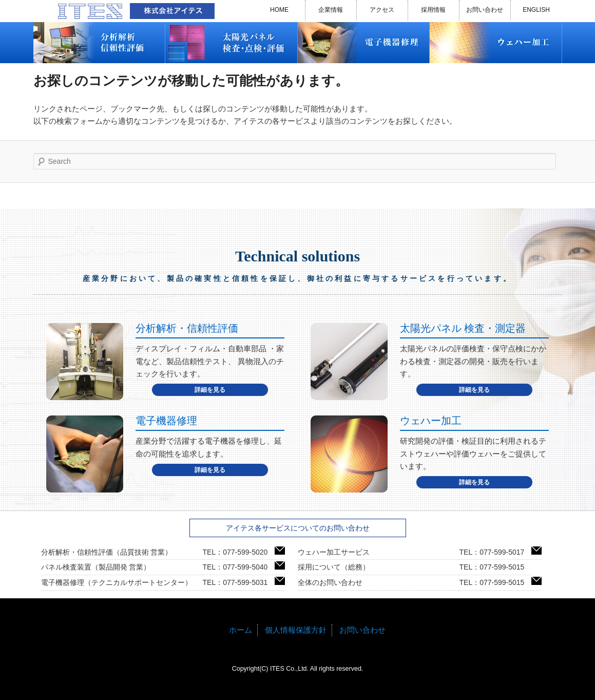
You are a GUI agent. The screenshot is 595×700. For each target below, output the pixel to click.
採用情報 (433, 10)
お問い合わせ (485, 10)
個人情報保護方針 (296, 630)
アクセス (382, 10)
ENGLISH (536, 10)
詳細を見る (210, 390)
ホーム (241, 630)
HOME (279, 10)
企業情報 (331, 10)
